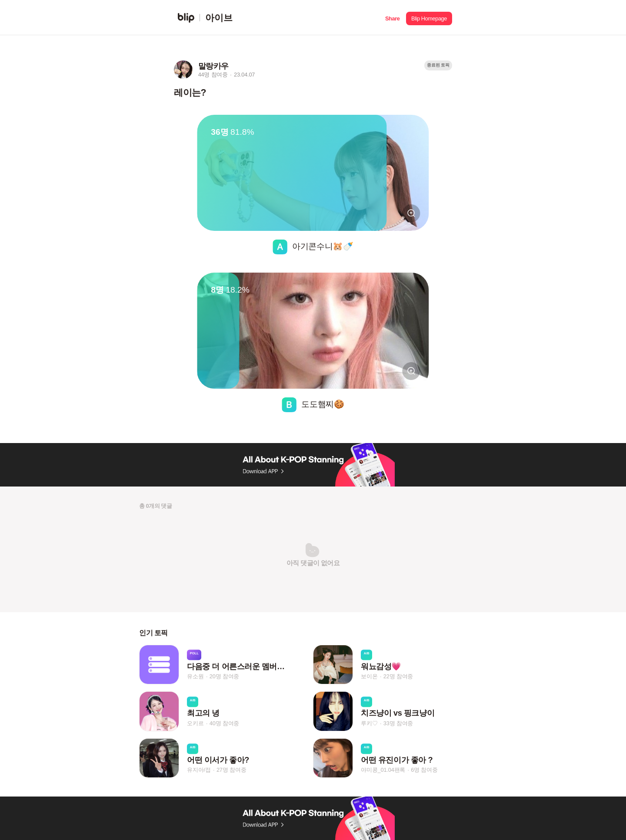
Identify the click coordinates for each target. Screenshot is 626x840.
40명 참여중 (224, 723)
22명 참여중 (398, 676)
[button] (392, 18)
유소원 (195, 676)
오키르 (195, 723)
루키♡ (369, 723)
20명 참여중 (224, 676)
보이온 (369, 676)
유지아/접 (199, 770)
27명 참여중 (231, 770)
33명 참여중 (398, 723)
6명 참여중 (424, 770)
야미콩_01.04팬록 (383, 770)
